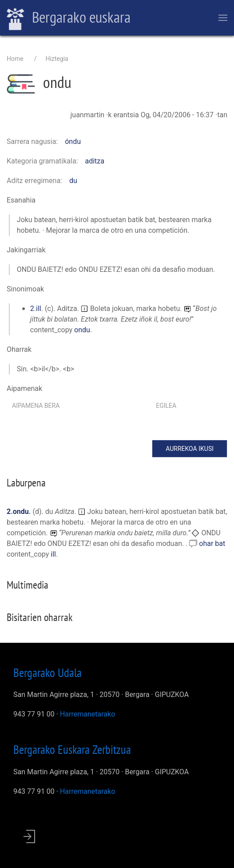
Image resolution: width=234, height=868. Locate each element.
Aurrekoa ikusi (190, 449)
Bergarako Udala (48, 673)
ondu (82, 330)
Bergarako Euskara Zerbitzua (72, 749)
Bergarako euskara (69, 18)
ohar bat (212, 543)
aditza (95, 161)
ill (39, 309)
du (73, 181)
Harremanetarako (87, 714)
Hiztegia (57, 59)
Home (15, 59)
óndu (73, 141)
